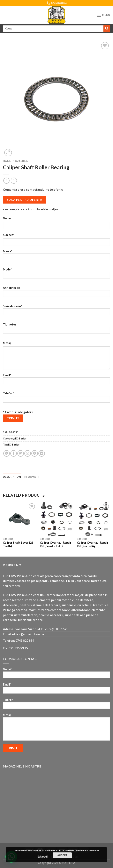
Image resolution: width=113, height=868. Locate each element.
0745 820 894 (25, 640)
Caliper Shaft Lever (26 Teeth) (18, 544)
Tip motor (56, 330)
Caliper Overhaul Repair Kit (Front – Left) (56, 544)
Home (7, 161)
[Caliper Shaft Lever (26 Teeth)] (19, 519)
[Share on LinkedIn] (42, 453)
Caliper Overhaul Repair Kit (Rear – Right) (93, 544)
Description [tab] (12, 477)
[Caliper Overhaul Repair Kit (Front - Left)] (56, 519)
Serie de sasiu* (56, 311)
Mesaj (7, 343)
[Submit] (107, 28)
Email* (56, 380)
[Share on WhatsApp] (7, 453)
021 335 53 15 (18, 648)
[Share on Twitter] (21, 453)
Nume (7, 218)
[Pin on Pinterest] (35, 453)
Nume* (56, 674)
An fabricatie (56, 293)
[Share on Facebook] (14, 453)
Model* (56, 274)
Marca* (56, 256)
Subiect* (8, 235)
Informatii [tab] (31, 477)
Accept (62, 855)
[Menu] (103, 15)
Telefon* (56, 398)
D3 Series (21, 161)
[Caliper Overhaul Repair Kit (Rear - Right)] (94, 519)
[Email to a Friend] (28, 453)
